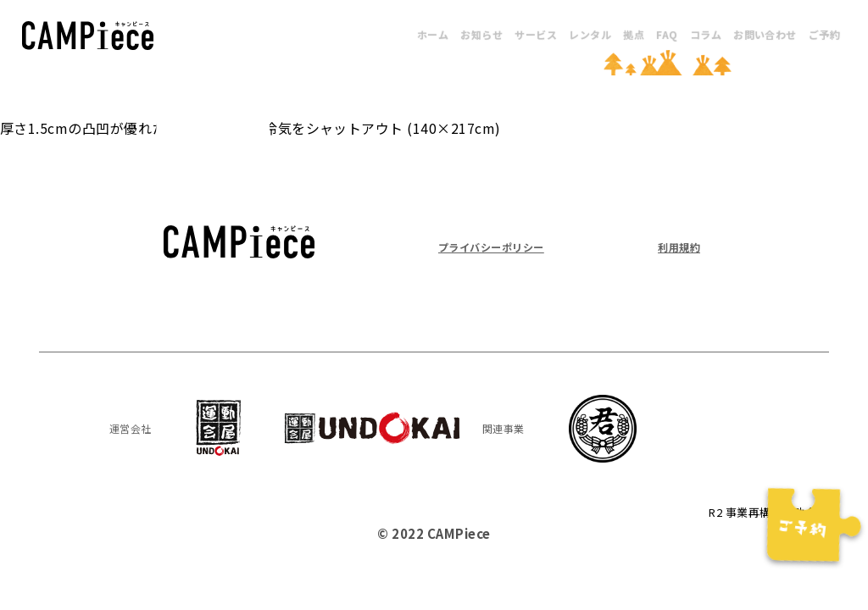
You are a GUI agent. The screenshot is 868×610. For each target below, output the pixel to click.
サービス (536, 34)
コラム (706, 34)
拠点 (634, 34)
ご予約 (824, 34)
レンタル (590, 34)
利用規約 (674, 246)
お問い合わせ (765, 34)
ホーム (433, 34)
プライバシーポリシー (504, 246)
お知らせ (481, 34)
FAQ (667, 34)
